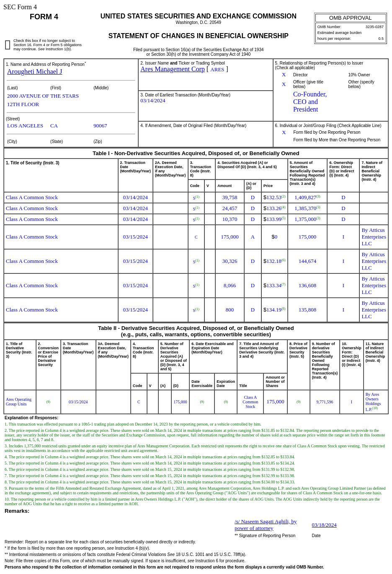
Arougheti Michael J (35, 71)
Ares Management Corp (173, 69)
